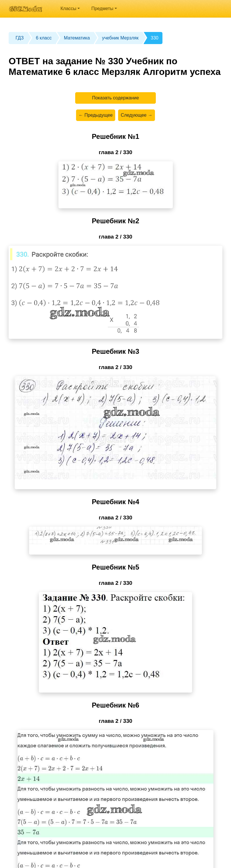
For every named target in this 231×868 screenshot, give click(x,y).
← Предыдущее (96, 115)
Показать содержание (116, 98)
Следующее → (137, 115)
